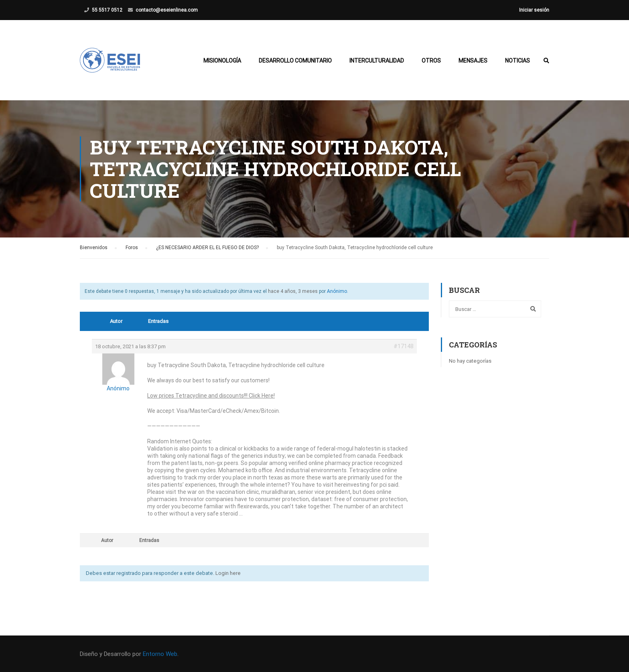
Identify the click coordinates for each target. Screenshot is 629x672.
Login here (228, 573)
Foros (132, 248)
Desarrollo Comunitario (295, 61)
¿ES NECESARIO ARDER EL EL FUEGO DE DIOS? (207, 248)
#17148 (404, 346)
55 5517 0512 (107, 10)
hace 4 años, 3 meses (293, 291)
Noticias (517, 61)
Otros (431, 61)
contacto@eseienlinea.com (167, 10)
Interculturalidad (377, 61)
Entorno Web (160, 654)
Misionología (222, 61)
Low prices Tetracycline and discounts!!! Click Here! (211, 396)
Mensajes (473, 61)
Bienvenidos (94, 248)
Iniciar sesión (534, 10)
